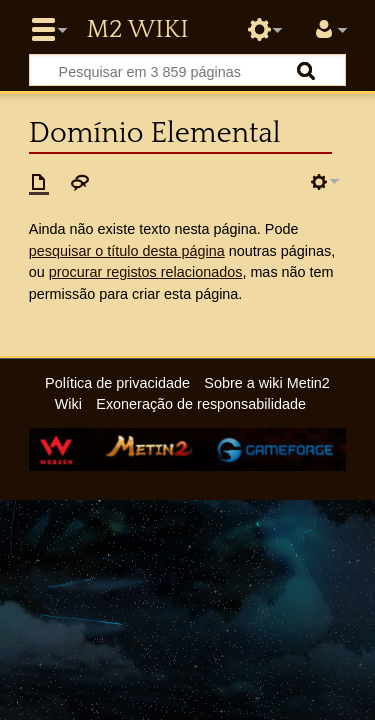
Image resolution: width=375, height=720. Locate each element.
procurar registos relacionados (146, 272)
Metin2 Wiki (137, 30)
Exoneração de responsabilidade (201, 404)
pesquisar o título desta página (127, 251)
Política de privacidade (117, 383)
